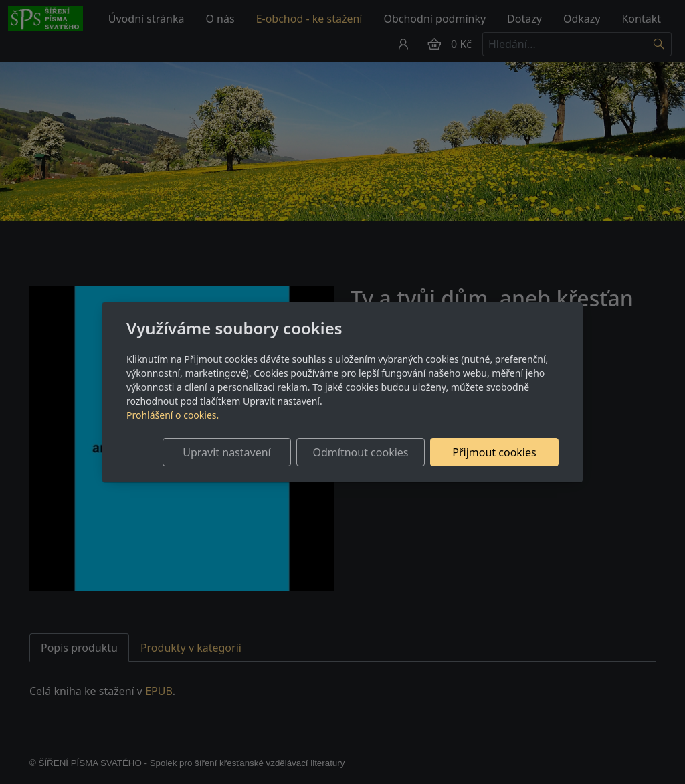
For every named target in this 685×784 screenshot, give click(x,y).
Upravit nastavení (226, 452)
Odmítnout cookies (361, 452)
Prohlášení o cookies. (173, 415)
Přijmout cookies (494, 452)
